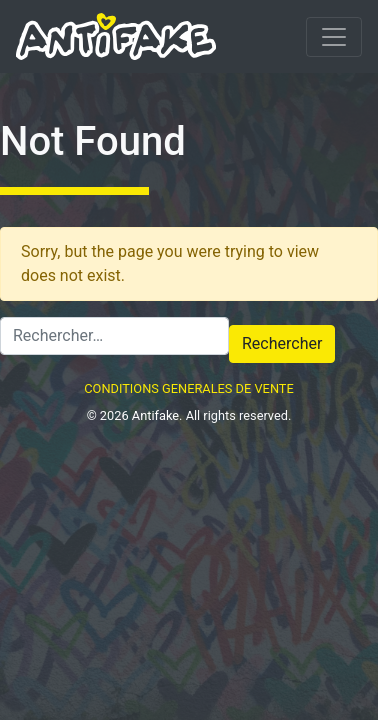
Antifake (155, 415)
